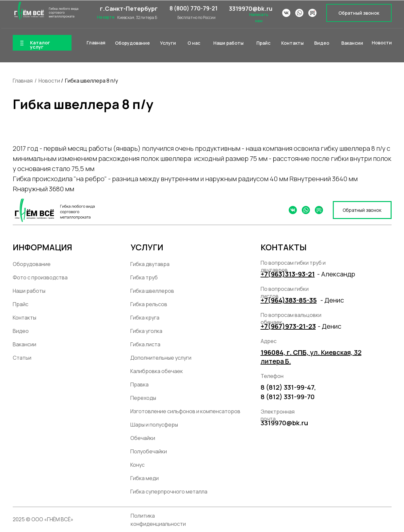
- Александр (336, 274)
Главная (23, 81)
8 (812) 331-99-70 (288, 397)
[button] (359, 13)
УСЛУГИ (147, 247)
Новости (49, 81)
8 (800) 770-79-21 (194, 8)
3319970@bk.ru (251, 8)
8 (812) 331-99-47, (288, 387)
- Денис (332, 300)
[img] (46, 11)
